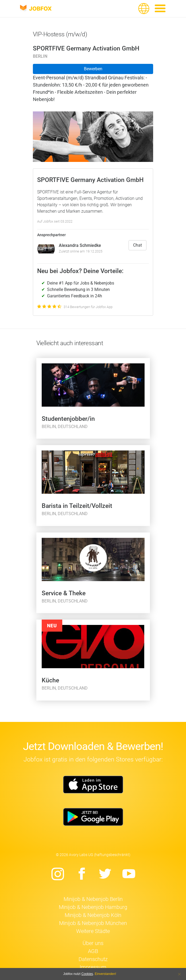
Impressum (93, 967)
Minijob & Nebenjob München (93, 923)
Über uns (93, 943)
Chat (137, 245)
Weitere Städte (93, 931)
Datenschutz (93, 959)
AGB (93, 951)
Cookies (87, 974)
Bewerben (93, 69)
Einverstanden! (106, 974)
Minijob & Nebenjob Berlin (93, 899)
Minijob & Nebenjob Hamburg (93, 907)
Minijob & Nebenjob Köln (93, 915)
